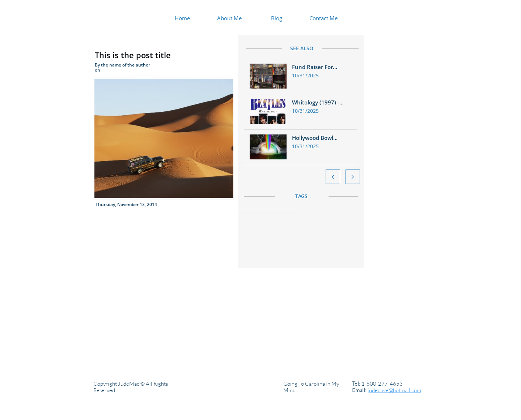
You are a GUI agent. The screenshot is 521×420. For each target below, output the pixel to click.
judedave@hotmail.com (394, 390)
